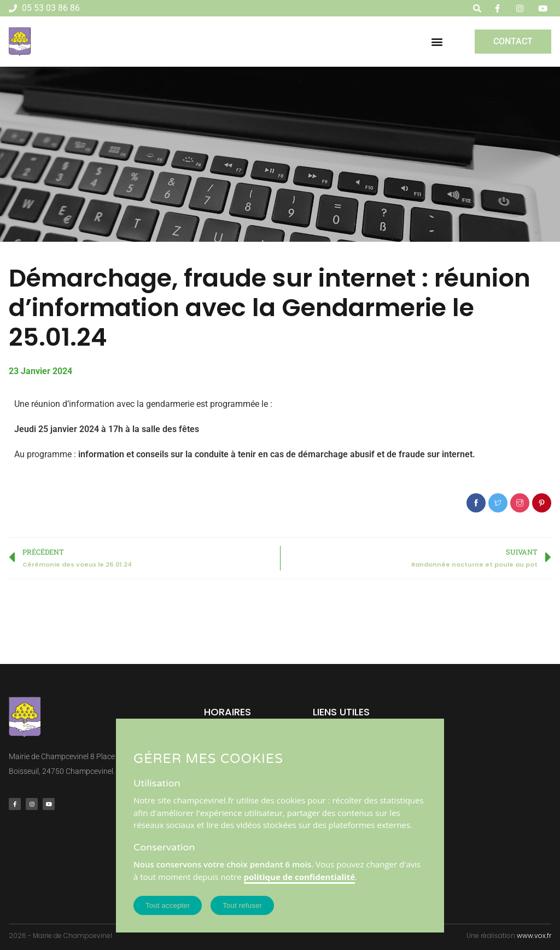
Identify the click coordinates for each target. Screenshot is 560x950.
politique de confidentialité (300, 877)
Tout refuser (242, 905)
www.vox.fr (534, 936)
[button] (437, 42)
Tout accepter (168, 905)
